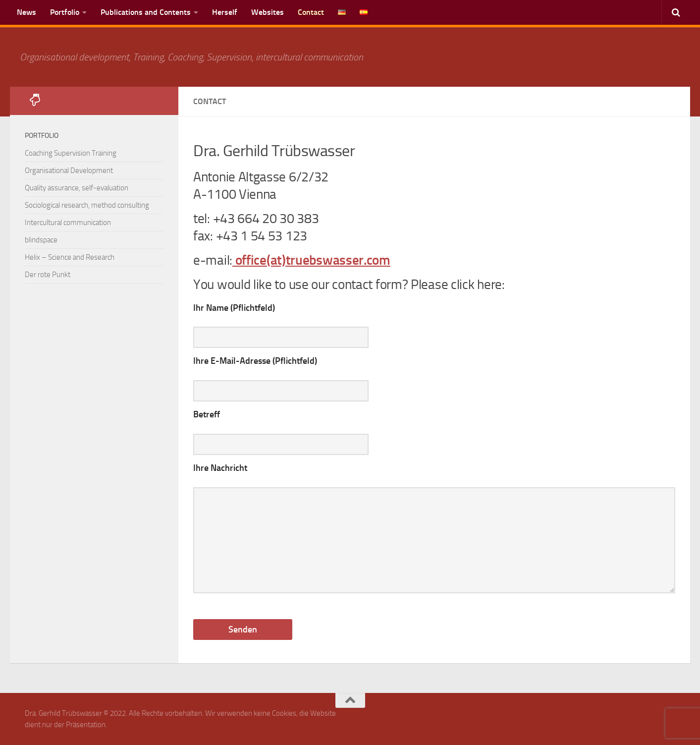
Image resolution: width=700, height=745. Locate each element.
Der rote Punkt (48, 275)
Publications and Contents (146, 12)
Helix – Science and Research (70, 257)
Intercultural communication (68, 223)
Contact (311, 12)
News (27, 12)
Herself (225, 12)
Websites (268, 12)
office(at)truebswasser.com (311, 260)
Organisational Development (69, 171)
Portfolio (65, 12)
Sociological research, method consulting (87, 205)
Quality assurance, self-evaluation (77, 188)
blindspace (41, 240)
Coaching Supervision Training (71, 153)
